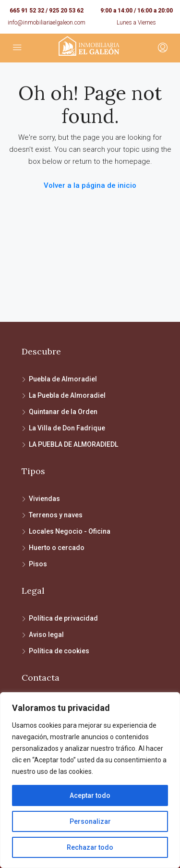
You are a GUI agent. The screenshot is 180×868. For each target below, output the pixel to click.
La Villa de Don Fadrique (67, 428)
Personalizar (90, 821)
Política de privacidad (63, 618)
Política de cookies (59, 651)
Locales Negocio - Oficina (70, 531)
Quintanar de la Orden (63, 412)
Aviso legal (46, 635)
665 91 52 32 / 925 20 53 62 (47, 11)
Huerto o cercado (57, 548)
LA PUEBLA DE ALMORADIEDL (73, 444)
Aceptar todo (90, 795)
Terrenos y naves (56, 515)
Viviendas (44, 499)
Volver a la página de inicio (90, 185)
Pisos (38, 564)
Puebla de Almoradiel (63, 379)
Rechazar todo (90, 847)
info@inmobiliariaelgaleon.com (47, 23)
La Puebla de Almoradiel (67, 395)
